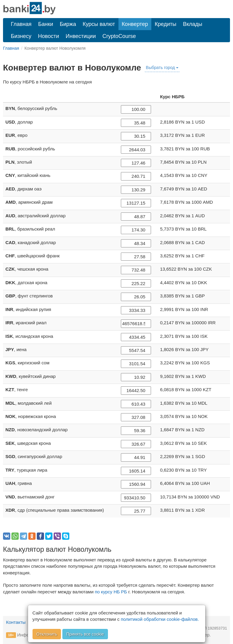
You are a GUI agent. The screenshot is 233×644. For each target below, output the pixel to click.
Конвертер (135, 24)
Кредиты (165, 24)
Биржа (68, 24)
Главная (21, 24)
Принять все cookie (85, 634)
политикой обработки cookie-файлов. (160, 619)
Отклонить (47, 634)
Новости (49, 36)
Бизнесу (21, 36)
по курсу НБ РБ (111, 592)
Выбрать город (162, 68)
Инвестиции (81, 36)
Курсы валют (99, 24)
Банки (46, 24)
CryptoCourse (119, 36)
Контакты (16, 622)
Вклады (193, 24)
